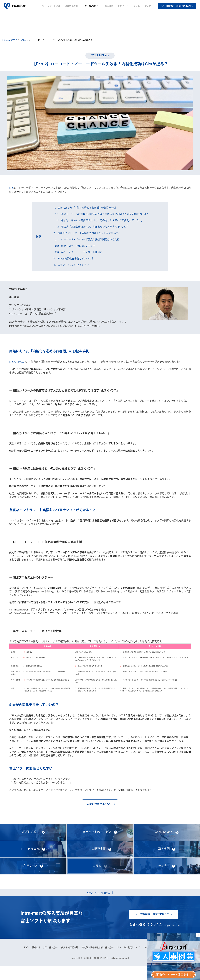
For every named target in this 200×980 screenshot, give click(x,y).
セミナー (149, 6)
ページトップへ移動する (98, 906)
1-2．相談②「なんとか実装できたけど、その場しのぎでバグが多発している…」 (99, 221)
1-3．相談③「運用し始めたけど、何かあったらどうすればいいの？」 (93, 227)
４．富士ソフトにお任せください (72, 266)
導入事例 (109, 6)
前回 (12, 186)
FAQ (26, 961)
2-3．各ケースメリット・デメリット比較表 (78, 253)
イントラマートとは (51, 6)
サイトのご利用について (129, 961)
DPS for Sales (31, 862)
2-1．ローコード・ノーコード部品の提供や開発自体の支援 (87, 240)
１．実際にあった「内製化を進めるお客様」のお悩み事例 (85, 208)
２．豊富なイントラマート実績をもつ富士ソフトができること (88, 234)
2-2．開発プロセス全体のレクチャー (75, 247)
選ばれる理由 (71, 6)
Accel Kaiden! (164, 845)
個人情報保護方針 (70, 961)
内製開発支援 (97, 862)
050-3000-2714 (145, 937)
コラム (137, 6)
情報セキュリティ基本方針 (45, 961)
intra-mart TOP (10, 40)
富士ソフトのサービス (97, 845)
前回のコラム (17, 365)
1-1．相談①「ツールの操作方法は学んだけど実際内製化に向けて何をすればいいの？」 (103, 215)
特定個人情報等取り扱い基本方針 (98, 961)
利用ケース (123, 6)
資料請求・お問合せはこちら (177, 6)
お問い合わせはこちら (100, 817)
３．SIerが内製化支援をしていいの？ (74, 259)
